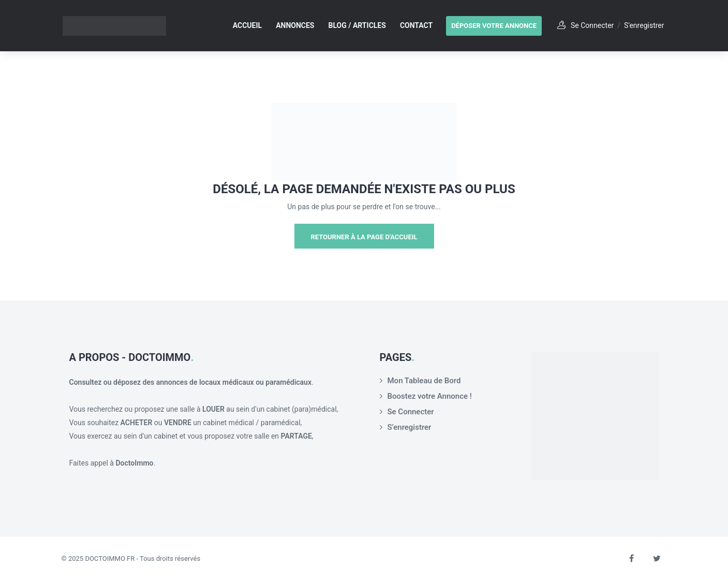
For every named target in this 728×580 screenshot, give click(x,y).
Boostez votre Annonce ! (430, 396)
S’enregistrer (410, 427)
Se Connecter (411, 412)
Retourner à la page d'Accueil (364, 237)
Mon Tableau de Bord (424, 381)
